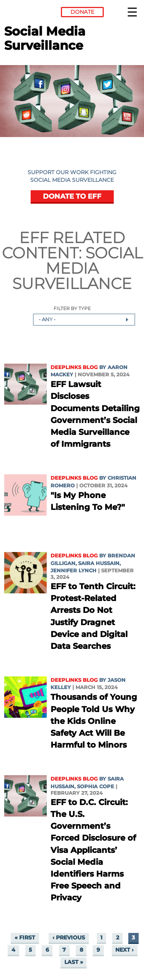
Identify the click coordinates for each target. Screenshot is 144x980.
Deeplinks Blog (74, 367)
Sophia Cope (96, 786)
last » (74, 962)
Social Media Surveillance (77, 268)
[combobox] (84, 320)
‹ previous (69, 938)
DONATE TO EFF (72, 196)
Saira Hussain (99, 563)
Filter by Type (72, 309)
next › (124, 950)
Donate (82, 12)
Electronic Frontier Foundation (25, 13)
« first (25, 938)
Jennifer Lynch (74, 571)
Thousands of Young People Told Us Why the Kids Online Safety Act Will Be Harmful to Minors (94, 721)
